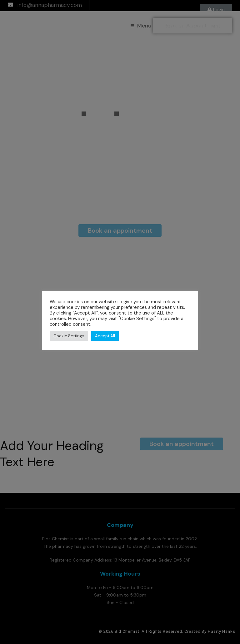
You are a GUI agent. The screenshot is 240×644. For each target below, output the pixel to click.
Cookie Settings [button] (69, 336)
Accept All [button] (105, 336)
